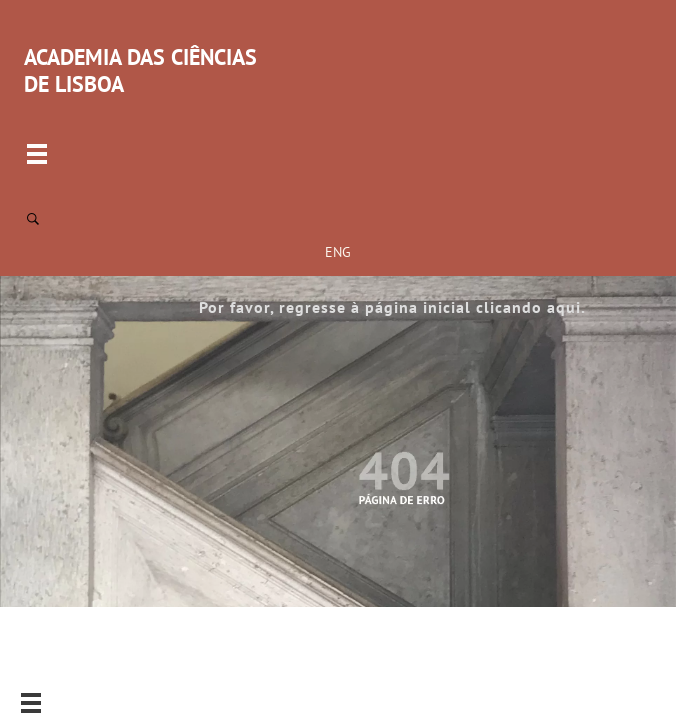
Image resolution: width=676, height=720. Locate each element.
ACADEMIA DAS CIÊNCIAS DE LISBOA (140, 70)
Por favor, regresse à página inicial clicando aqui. (392, 307)
